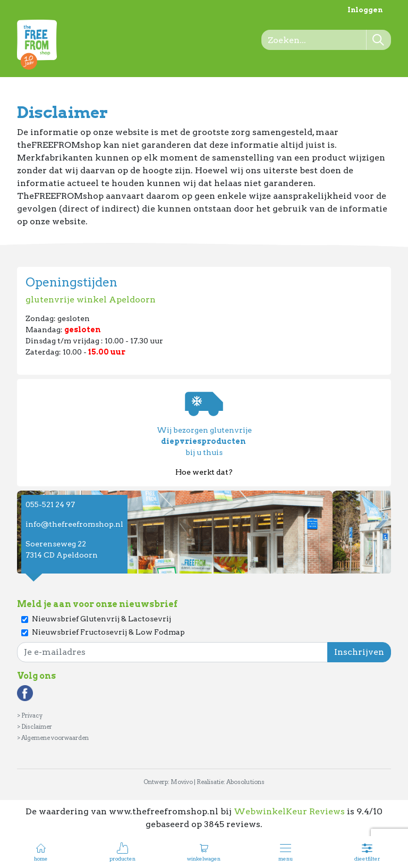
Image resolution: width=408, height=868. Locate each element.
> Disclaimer (35, 727)
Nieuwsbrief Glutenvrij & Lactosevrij (101, 619)
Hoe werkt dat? (204, 472)
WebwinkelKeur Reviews (289, 811)
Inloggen (365, 10)
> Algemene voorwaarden (53, 738)
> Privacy (30, 715)
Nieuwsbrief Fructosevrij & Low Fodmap (108, 632)
